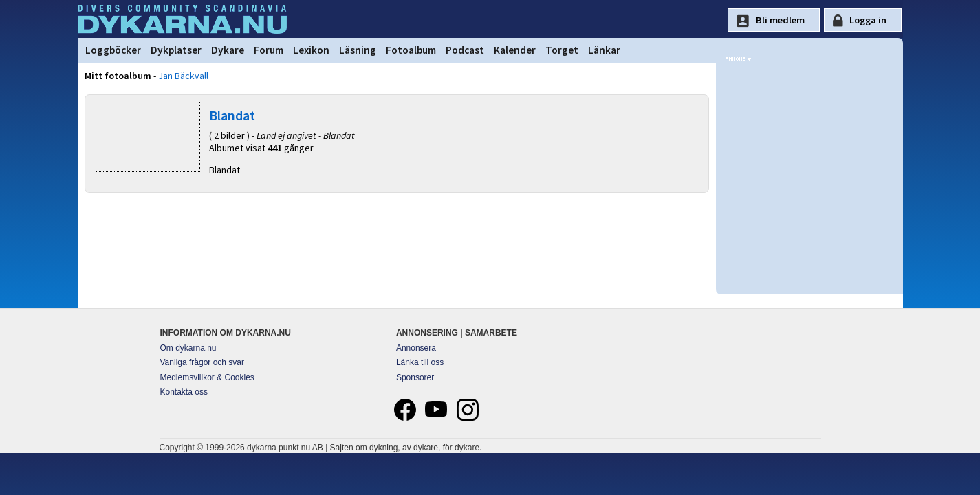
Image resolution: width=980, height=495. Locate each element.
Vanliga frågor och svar (203, 362)
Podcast (465, 50)
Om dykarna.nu (188, 348)
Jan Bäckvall (183, 76)
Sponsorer (415, 377)
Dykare (228, 50)
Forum (269, 50)
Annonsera (416, 348)
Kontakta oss (184, 392)
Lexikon (311, 50)
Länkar (604, 50)
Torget (562, 50)
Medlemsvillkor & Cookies (207, 377)
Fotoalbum (411, 50)
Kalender (515, 50)
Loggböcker (113, 50)
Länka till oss (420, 362)
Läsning (358, 50)
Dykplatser (176, 50)
